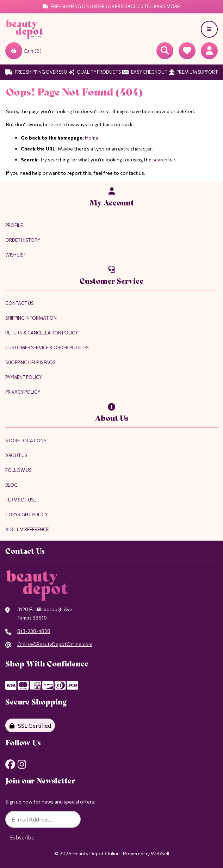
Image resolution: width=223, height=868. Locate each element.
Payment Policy (24, 377)
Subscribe (22, 837)
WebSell (160, 853)
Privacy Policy (23, 392)
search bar (164, 159)
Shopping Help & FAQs (30, 362)
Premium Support (193, 72)
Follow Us (18, 470)
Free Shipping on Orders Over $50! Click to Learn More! (112, 6)
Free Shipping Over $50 (36, 72)
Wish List (16, 255)
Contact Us (19, 303)
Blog (11, 485)
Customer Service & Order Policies (47, 347)
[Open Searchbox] (165, 51)
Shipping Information (31, 318)
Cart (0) (23, 51)
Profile (14, 225)
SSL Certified (30, 725)
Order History (23, 240)
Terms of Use (21, 500)
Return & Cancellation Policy (42, 333)
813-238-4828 (34, 631)
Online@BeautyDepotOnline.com (55, 644)
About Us (16, 455)
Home (92, 138)
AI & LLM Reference (27, 529)
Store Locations (26, 441)
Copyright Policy (26, 515)
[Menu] (209, 29)
